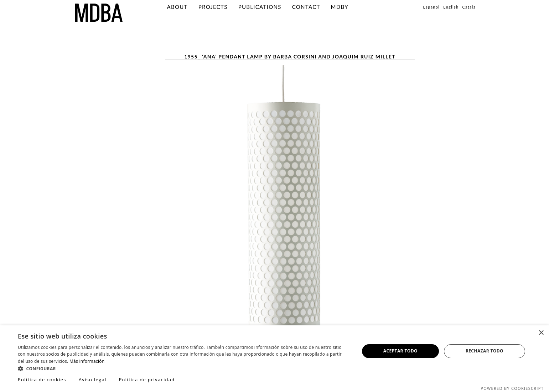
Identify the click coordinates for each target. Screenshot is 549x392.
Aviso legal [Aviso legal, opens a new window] (93, 380)
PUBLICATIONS (260, 7)
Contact (306, 7)
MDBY (340, 7)
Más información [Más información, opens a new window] (87, 361)
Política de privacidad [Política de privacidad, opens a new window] (147, 380)
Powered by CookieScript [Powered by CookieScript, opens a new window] (512, 388)
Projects (213, 7)
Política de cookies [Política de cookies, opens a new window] (42, 380)
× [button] (541, 333)
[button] (183, 368)
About (177, 7)
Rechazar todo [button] (485, 351)
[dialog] (274, 359)
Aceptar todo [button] (400, 351)
